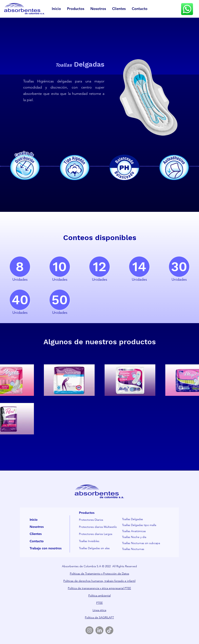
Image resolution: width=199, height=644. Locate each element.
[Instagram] (89, 630)
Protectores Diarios (91, 520)
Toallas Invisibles (89, 541)
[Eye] (187, 9)
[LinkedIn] (99, 630)
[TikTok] (109, 630)
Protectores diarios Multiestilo (98, 527)
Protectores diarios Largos (96, 534)
